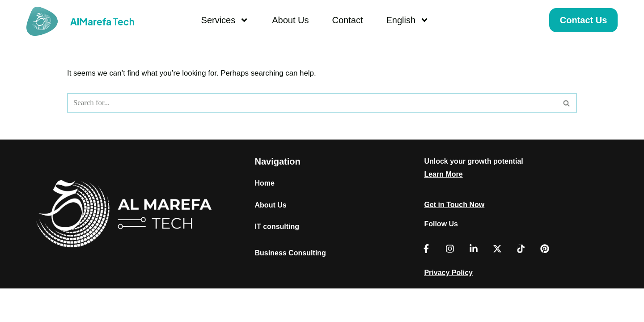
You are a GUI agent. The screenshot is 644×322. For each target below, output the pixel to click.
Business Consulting (290, 286)
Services (225, 20)
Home (265, 216)
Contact (348, 20)
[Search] (312, 103)
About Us (290, 20)
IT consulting (277, 260)
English (407, 20)
